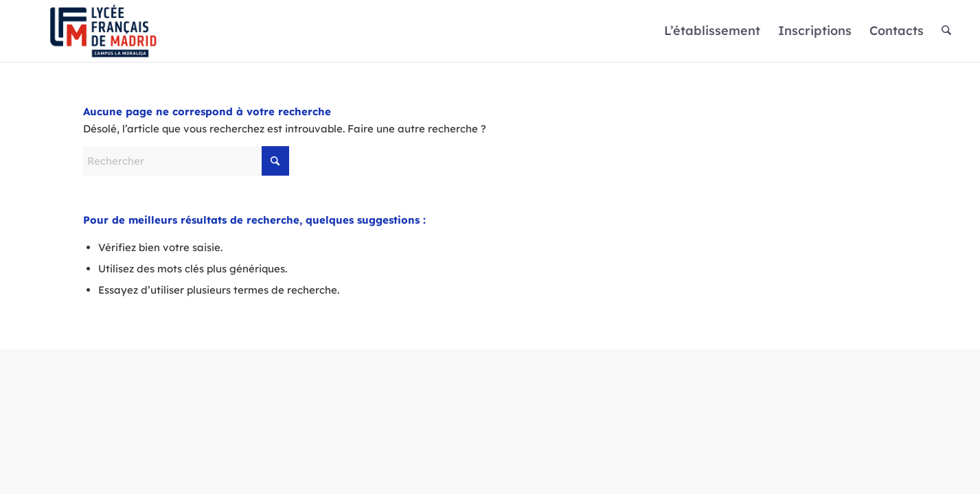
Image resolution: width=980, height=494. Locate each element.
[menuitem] (712, 31)
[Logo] (103, 31)
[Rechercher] (946, 31)
